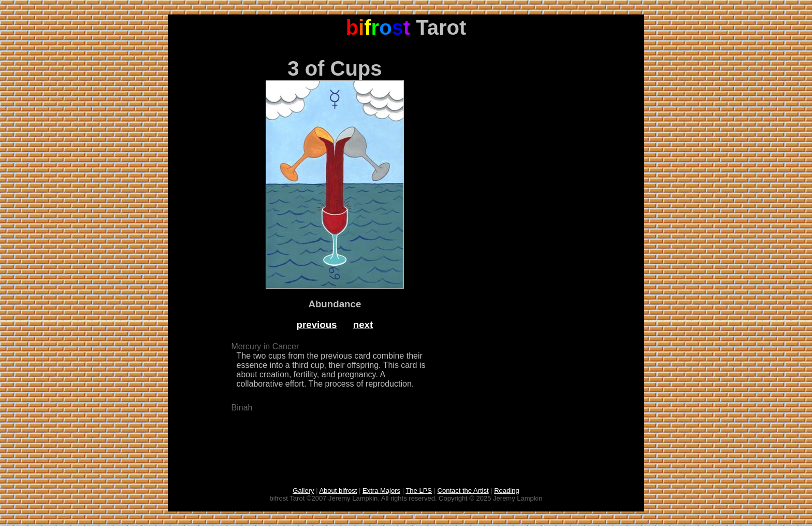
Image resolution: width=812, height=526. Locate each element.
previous (317, 325)
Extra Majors (381, 491)
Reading (506, 491)
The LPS (419, 491)
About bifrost (338, 491)
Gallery (303, 491)
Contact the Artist (463, 491)
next (363, 325)
